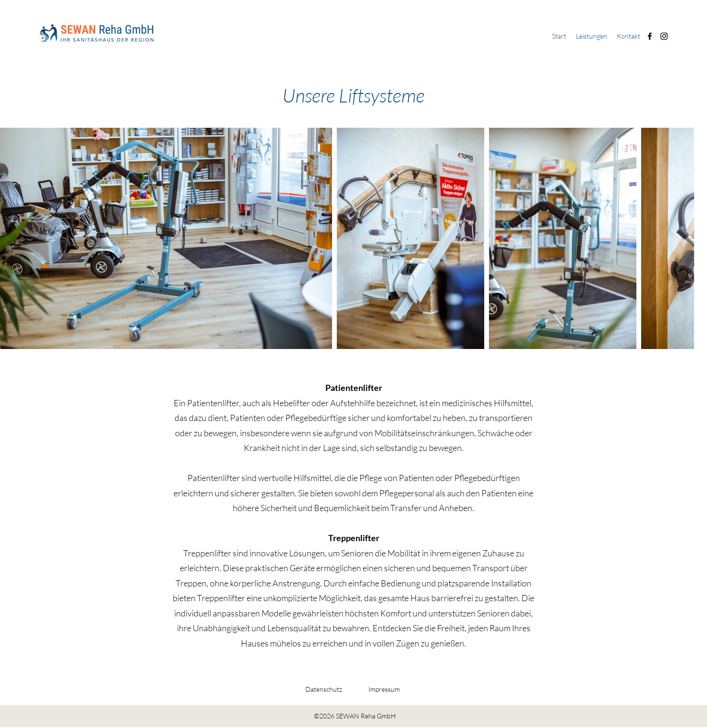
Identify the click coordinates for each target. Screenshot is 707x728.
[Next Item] (675, 239)
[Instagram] (664, 36)
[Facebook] (650, 36)
